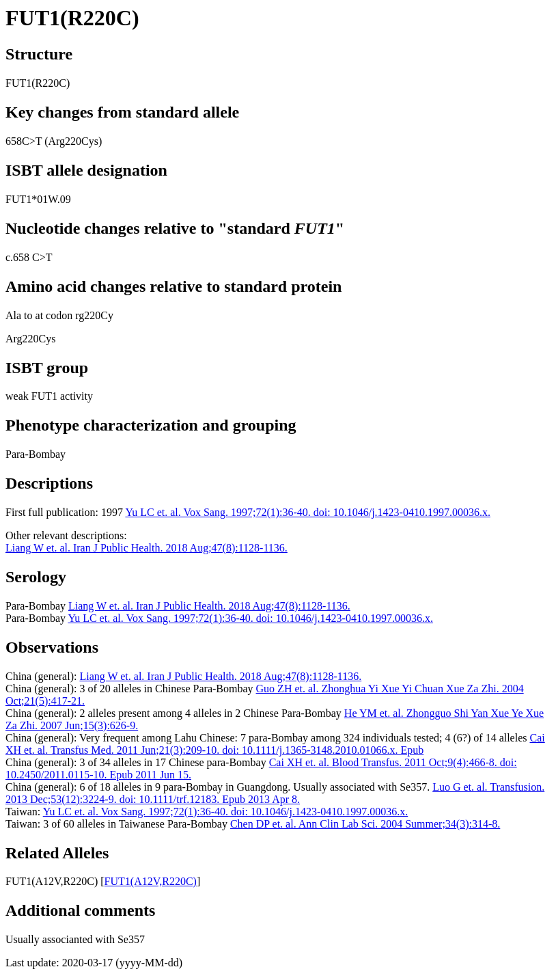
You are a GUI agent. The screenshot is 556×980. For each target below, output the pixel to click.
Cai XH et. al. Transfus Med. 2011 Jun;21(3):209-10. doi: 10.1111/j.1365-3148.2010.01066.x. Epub (275, 744)
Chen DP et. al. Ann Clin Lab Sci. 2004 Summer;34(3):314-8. (365, 824)
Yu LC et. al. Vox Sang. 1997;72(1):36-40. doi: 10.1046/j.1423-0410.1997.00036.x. (308, 512)
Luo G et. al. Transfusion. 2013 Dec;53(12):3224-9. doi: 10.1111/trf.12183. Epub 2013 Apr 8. (275, 793)
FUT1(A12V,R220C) (151, 881)
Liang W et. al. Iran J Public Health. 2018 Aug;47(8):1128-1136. (147, 548)
